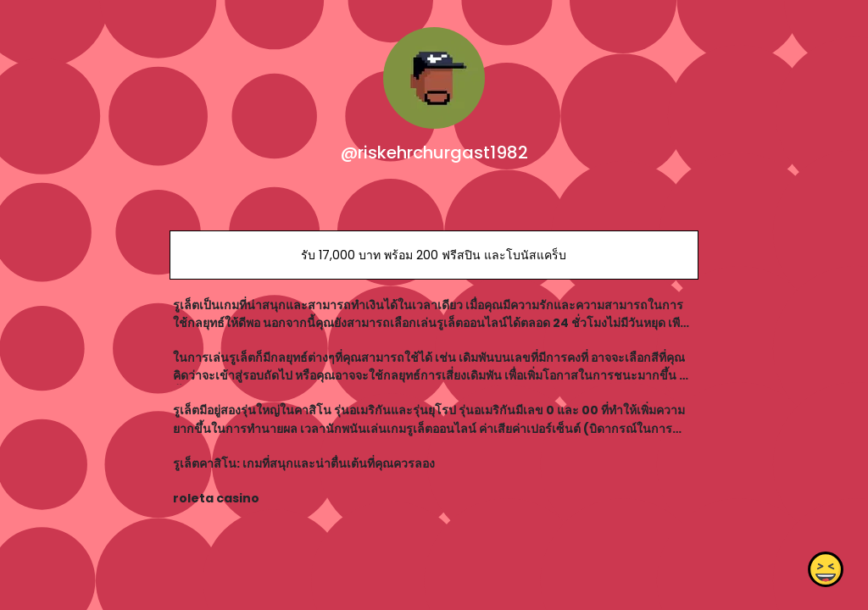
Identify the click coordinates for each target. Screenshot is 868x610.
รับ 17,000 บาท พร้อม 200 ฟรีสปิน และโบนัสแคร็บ (434, 255)
